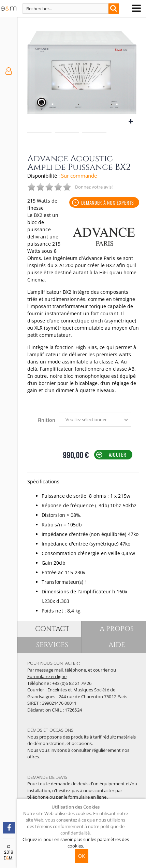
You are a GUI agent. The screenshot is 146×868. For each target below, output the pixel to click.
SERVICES (53, 645)
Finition (46, 420)
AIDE (117, 645)
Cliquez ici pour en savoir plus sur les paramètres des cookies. (76, 843)
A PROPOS (117, 629)
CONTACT (53, 629)
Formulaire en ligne (47, 676)
